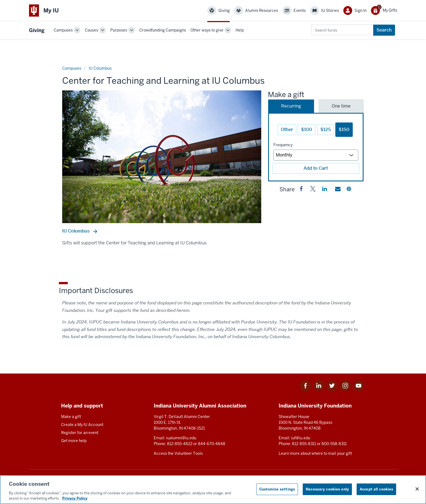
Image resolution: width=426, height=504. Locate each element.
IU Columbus (76, 231)
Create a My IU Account (82, 425)
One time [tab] (341, 106)
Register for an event (80, 433)
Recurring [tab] (291, 106)
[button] (301, 190)
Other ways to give (207, 30)
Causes (92, 30)
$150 (344, 130)
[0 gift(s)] (384, 11)
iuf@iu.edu (301, 438)
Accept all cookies (376, 489)
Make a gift (71, 417)
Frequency (283, 145)
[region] (213, 490)
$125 (326, 130)
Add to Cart (316, 168)
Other (287, 130)
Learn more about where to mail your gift (315, 453)
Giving (37, 30)
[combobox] (342, 30)
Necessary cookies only (327, 489)
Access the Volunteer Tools (178, 453)
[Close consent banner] (417, 489)
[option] (162, 157)
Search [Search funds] (384, 30)
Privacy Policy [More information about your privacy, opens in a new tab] (75, 498)
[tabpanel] (316, 147)
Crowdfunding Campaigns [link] (163, 30)
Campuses (63, 30)
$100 (307, 130)
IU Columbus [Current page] (100, 68)
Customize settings (277, 489)
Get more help (74, 441)
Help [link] (240, 30)
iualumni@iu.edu (181, 438)
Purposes (119, 30)
